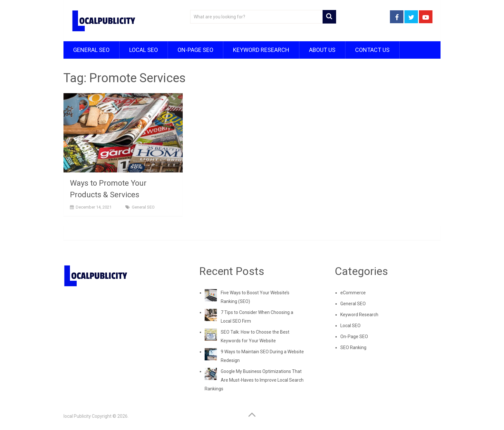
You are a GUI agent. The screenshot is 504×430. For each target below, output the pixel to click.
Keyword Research (261, 50)
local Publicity (77, 416)
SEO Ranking (353, 347)
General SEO (91, 50)
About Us (322, 50)
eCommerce (353, 293)
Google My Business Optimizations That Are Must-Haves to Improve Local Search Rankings (254, 380)
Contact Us (372, 50)
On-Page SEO (195, 50)
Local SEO (144, 50)
